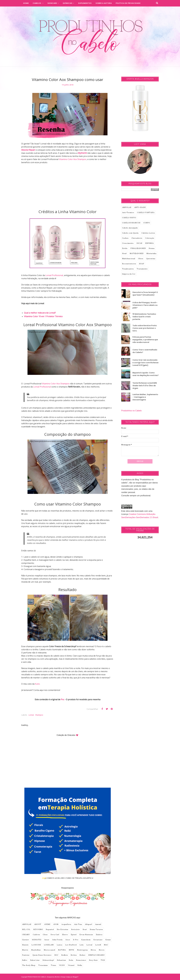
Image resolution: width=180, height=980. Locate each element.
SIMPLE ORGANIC (97, 955)
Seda (71, 960)
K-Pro (76, 940)
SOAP (142, 264)
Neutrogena (82, 950)
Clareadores (137, 238)
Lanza (60, 945)
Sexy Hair (93, 960)
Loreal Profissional (54, 275)
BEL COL (26, 929)
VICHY (62, 965)
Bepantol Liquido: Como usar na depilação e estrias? (146, 374)
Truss (53, 965)
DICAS (139, 243)
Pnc (63, 699)
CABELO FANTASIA (146, 213)
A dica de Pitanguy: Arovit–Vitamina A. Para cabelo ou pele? (145, 305)
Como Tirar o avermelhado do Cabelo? (145, 351)
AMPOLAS (27, 924)
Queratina (151, 259)
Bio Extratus (63, 929)
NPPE (71, 950)
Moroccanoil (49, 950)
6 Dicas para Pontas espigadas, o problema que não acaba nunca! (145, 340)
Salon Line (35, 960)
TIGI (103, 960)
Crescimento (128, 243)
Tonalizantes (128, 269)
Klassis (25, 945)
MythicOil (82, 153)
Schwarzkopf (48, 960)
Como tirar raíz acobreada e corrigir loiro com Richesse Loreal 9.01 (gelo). (145, 363)
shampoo (39, 715)
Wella (80, 965)
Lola (82, 945)
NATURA (62, 950)
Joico (68, 940)
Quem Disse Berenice (42, 955)
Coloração (150, 238)
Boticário (75, 929)
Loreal (31, 715)
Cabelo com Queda (130, 233)
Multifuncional (129, 259)
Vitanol (71, 965)
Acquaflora (66, 924)
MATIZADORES (137, 253)
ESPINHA (149, 243)
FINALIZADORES (138, 248)
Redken (65, 955)
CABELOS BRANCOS (131, 223)
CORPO (147, 223)
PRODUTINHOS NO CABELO (37, 977)
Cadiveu (36, 935)
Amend (98, 924)
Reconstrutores (129, 264)
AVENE (47, 924)
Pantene (26, 955)
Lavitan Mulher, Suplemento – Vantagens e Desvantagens (145, 397)
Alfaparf (89, 924)
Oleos (141, 259)
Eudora (99, 935)
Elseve (65, 935)
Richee (82, 955)
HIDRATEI (37, 940)
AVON (56, 924)
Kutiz (37, 684)
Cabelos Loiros (148, 233)
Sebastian (61, 960)
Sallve (25, 960)
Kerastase (98, 940)
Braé (85, 929)
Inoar (47, 940)
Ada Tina (78, 924)
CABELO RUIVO (129, 218)
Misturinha (151, 253)
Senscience (81, 960)
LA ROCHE (36, 945)
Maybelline (36, 950)
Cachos (125, 238)
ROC (56, 955)
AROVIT (38, 924)
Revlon (74, 955)
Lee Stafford (71, 945)
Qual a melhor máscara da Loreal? (40, 313)
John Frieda (57, 940)
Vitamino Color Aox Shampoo (73, 159)
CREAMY (26, 935)
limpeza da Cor (129, 274)
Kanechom (86, 940)
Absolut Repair (28, 150)
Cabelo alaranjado (130, 228)
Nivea (93, 950)
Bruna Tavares (96, 929)
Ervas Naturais (86, 935)
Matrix (25, 950)
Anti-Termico (128, 213)
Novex (102, 950)
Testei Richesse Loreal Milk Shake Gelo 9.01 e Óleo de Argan (145, 386)
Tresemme (43, 965)
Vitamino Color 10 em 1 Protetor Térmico (43, 316)
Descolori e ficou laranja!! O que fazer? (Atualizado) (145, 294)
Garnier (26, 940)
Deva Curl (55, 935)
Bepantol (50, 929)
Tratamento (142, 269)
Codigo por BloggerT (72, 977)
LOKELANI (49, 945)
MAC (106, 945)
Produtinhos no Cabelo (131, 411)
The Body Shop (29, 965)
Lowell (98, 945)
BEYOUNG (38, 929)
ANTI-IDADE (140, 207)
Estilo (125, 248)
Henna (152, 248)
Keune (108, 940)
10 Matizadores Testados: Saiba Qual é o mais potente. (144, 317)
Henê (124, 253)
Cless (45, 935)
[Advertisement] (67, 188)
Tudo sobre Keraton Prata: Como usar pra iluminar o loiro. (145, 328)
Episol (74, 935)
